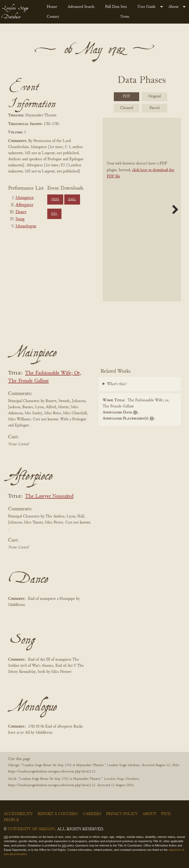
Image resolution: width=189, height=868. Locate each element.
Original (155, 96)
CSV (54, 214)
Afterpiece (24, 205)
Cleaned (127, 108)
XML (72, 200)
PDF (127, 96)
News (125, 17)
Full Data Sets (116, 7)
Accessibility (18, 814)
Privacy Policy (122, 814)
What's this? (117, 384)
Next (173, 209)
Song (20, 219)
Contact (53, 17)
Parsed (154, 108)
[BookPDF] (142, 210)
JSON (55, 200)
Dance (21, 212)
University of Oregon (31, 829)
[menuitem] (53, 7)
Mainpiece (25, 198)
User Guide (147, 7)
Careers (92, 814)
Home (52, 7)
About (174, 7)
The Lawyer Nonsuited (49, 496)
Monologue (26, 226)
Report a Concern (58, 814)
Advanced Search (81, 7)
